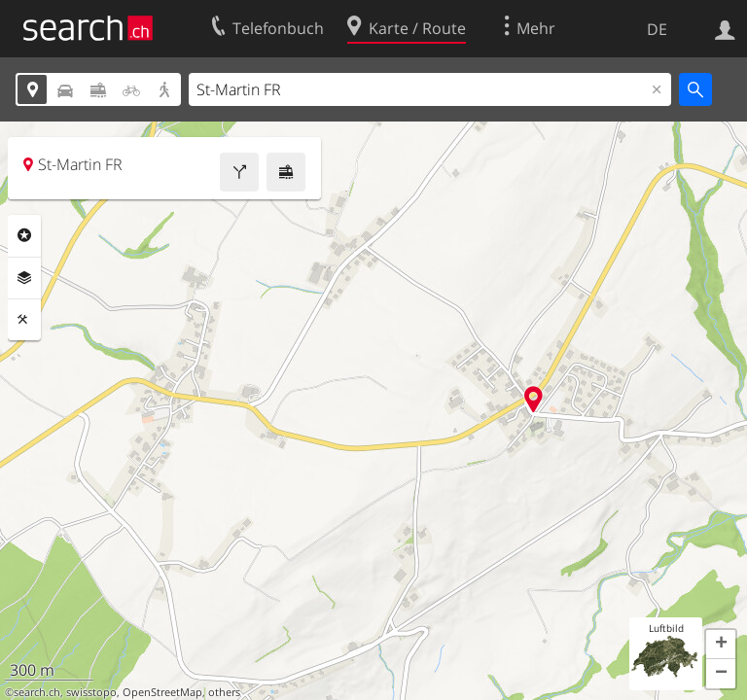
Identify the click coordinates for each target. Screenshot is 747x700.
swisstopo (91, 692)
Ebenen (24, 278)
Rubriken (24, 235)
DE (657, 29)
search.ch (37, 692)
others (224, 692)
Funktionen (24, 320)
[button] (721, 645)
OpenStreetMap (162, 692)
